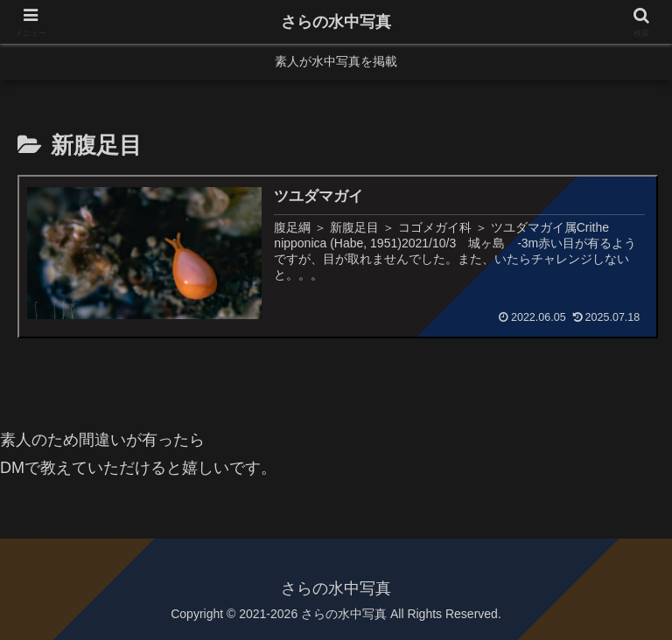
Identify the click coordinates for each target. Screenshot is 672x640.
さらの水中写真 (336, 22)
